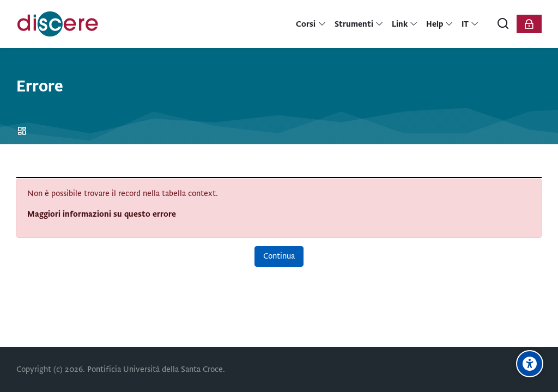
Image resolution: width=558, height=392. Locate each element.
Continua (279, 256)
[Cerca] (504, 24)
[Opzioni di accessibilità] (530, 364)
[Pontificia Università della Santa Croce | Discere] (58, 24)
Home (24, 131)
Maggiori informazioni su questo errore (102, 214)
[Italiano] (471, 24)
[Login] (529, 24)
